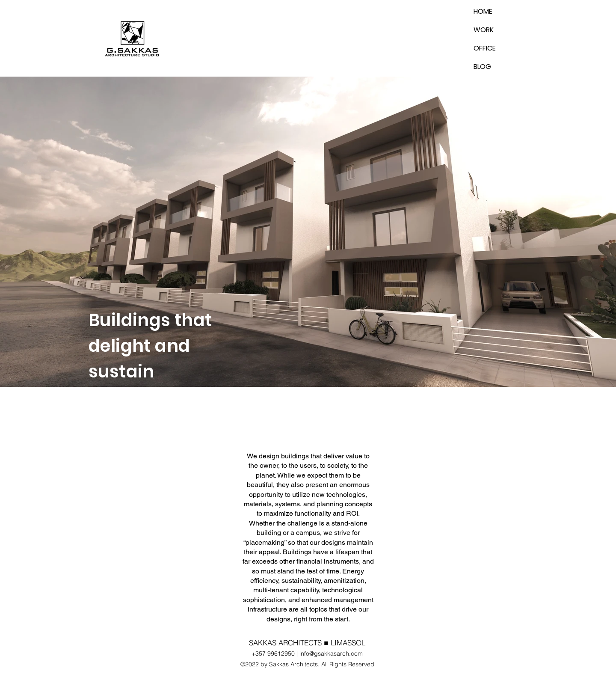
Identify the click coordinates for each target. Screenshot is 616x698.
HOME (483, 11)
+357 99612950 (273, 653)
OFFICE (485, 48)
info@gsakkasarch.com (331, 653)
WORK (484, 30)
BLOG (482, 67)
